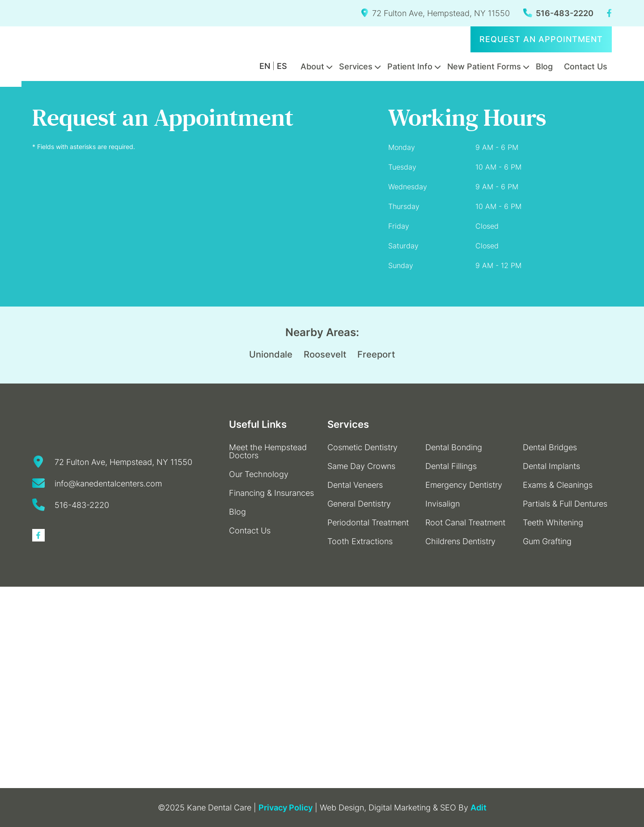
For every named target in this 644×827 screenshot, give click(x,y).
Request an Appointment (541, 39)
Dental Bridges (550, 447)
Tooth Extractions (360, 541)
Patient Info (410, 66)
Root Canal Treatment (465, 522)
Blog (544, 66)
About (312, 66)
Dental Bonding (454, 447)
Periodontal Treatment (368, 522)
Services (356, 66)
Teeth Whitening (553, 522)
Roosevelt (325, 354)
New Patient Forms (484, 66)
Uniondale (271, 354)
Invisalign (443, 504)
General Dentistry (359, 504)
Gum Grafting (547, 541)
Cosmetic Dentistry (362, 447)
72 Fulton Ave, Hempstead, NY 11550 (436, 13)
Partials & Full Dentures (565, 504)
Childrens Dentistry (460, 541)
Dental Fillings (451, 466)
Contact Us (586, 66)
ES (282, 66)
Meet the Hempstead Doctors (268, 451)
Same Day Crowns (361, 466)
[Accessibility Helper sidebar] (11, 76)
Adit (479, 808)
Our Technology (259, 474)
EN (265, 66)
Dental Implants (551, 466)
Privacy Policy (286, 808)
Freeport (376, 354)
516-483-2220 (558, 13)
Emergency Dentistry (464, 485)
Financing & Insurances (271, 493)
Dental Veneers (355, 485)
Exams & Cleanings (558, 485)
